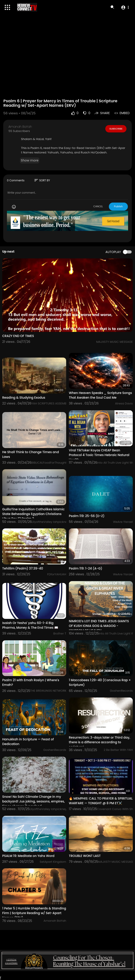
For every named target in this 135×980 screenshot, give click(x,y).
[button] (125, 7)
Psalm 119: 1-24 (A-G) (85, 568)
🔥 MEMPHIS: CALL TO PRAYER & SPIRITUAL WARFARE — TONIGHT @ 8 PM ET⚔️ (101, 801)
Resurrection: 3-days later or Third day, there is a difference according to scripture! (99, 742)
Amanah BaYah (20, 127)
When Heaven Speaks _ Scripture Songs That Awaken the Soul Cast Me (100, 395)
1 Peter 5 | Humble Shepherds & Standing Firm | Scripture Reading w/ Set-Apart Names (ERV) (34, 913)
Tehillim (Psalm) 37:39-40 (23, 568)
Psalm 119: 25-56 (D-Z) (87, 516)
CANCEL (98, 206)
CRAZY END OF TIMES (18, 336)
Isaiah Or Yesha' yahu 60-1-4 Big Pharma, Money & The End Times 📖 (30, 625)
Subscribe (116, 129)
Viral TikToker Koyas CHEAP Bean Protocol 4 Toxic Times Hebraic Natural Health (99, 455)
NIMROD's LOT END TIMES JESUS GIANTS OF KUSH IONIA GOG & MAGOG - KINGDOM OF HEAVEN (99, 626)
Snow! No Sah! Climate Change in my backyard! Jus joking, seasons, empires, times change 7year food (34, 801)
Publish (118, 206)
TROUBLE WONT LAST (85, 856)
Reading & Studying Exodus (24, 398)
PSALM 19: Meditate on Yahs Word (28, 856)
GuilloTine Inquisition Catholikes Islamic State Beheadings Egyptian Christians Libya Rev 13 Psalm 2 (33, 514)
